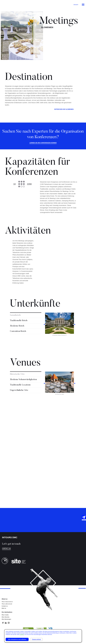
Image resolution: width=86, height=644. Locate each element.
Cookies (22, 634)
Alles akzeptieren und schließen (17, 639)
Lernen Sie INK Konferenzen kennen (43, 143)
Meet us (4, 608)
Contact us (6, 548)
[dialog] (43, 636)
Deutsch (76, 5)
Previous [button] (45, 325)
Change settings (36, 639)
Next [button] (74, 325)
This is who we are (7, 604)
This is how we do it (7, 602)
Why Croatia (5, 615)
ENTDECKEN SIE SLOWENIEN (64, 110)
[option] (60, 325)
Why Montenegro (6, 619)
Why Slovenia (5, 617)
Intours (8, 4)
